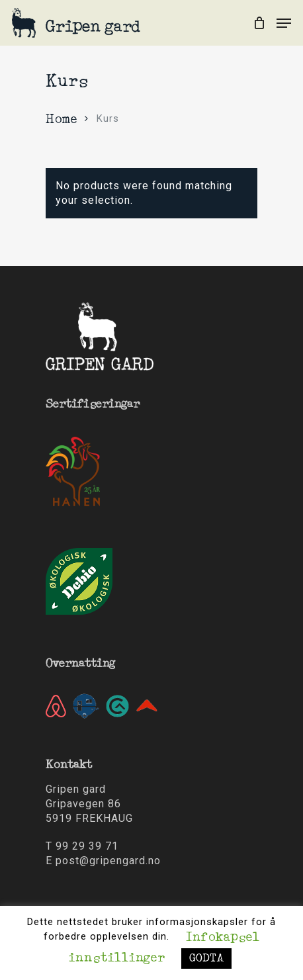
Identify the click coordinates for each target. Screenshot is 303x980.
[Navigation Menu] (284, 23)
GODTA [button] (206, 958)
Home (61, 120)
